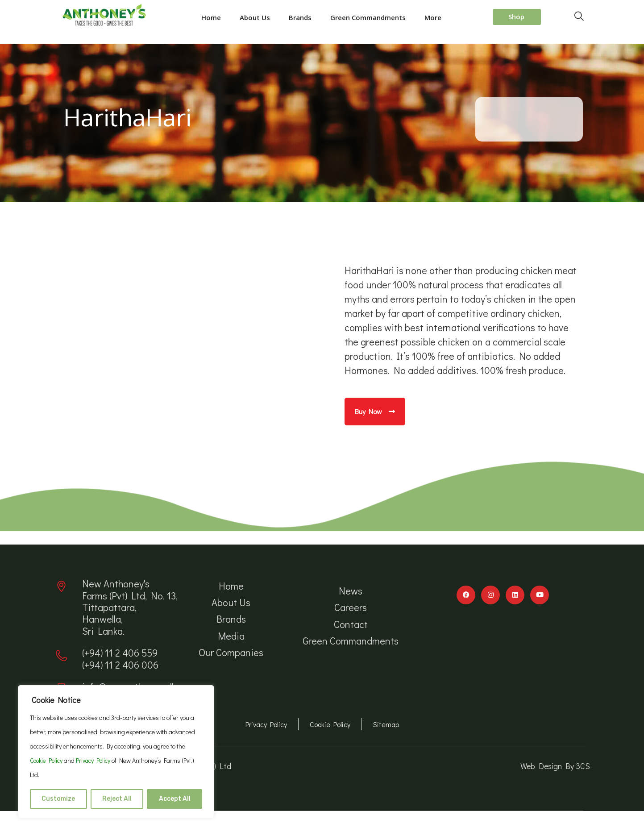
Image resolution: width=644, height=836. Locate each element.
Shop (516, 17)
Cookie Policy (48, 760)
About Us (255, 17)
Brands (300, 17)
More (433, 17)
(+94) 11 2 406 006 (120, 665)
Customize (58, 799)
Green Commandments (368, 17)
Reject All (117, 799)
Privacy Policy (97, 760)
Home (211, 17)
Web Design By (548, 766)
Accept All (175, 799)
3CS (583, 766)
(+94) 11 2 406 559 (120, 653)
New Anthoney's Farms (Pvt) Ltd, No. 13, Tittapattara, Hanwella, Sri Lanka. (130, 607)
